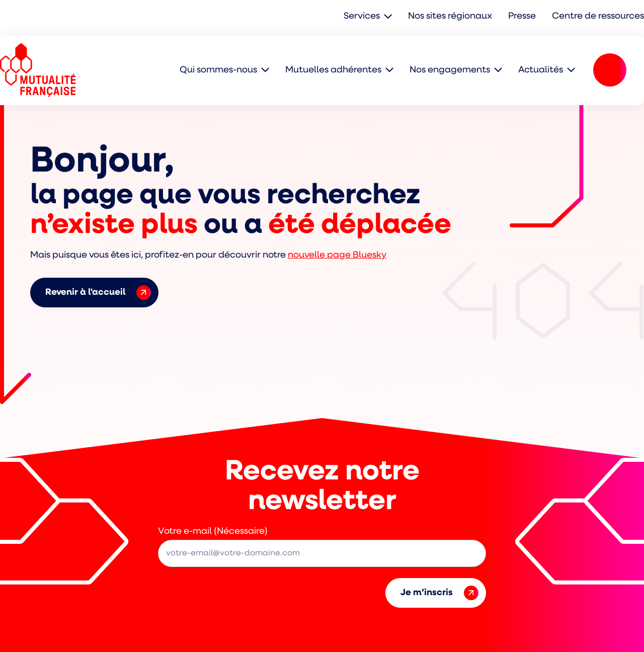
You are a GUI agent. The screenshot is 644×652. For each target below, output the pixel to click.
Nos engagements (450, 70)
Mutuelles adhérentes (333, 70)
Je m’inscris (439, 593)
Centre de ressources (598, 16)
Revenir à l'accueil (98, 293)
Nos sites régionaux (450, 16)
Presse (522, 16)
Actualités (541, 70)
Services (362, 16)
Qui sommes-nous (218, 70)
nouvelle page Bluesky (337, 255)
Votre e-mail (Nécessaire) (213, 532)
